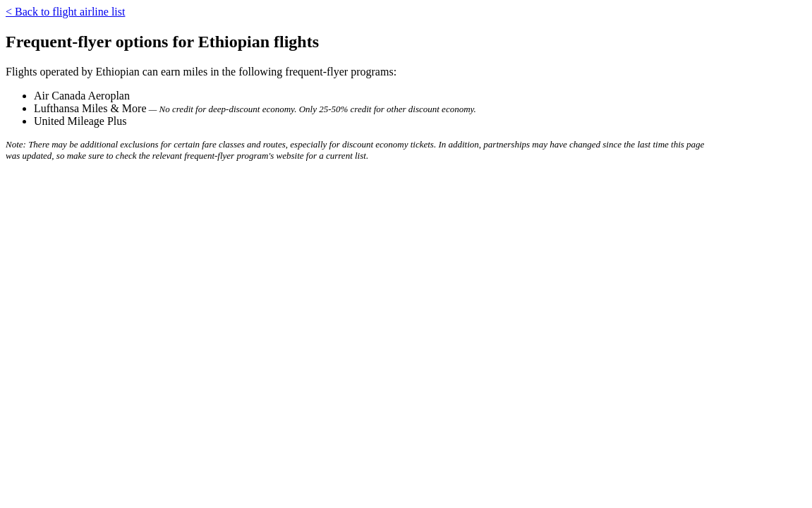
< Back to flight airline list (65, 12)
